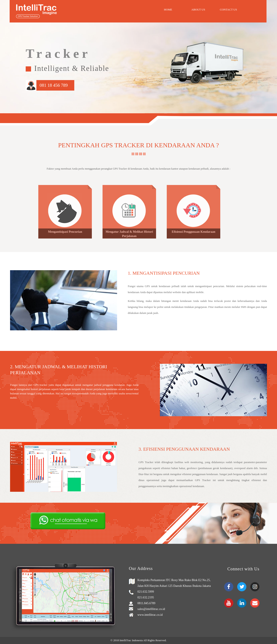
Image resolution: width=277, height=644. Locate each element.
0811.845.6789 (146, 603)
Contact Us (228, 10)
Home (168, 10)
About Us (198, 10)
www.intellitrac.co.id (150, 615)
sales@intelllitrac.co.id (151, 609)
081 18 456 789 (54, 85)
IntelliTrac (126, 640)
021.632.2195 (146, 597)
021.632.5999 (146, 592)
